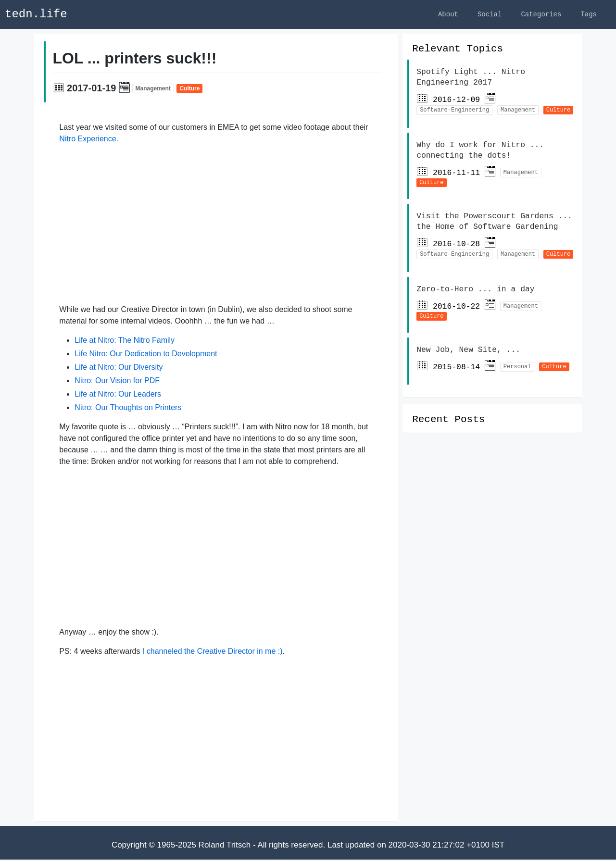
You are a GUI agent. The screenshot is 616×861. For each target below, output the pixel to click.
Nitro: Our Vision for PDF (117, 382)
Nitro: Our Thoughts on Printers (128, 409)
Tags (589, 14)
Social (490, 14)
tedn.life (36, 14)
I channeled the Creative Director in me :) (213, 653)
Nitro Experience (88, 140)
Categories (541, 14)
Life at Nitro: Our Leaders (118, 395)
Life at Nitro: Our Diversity (119, 368)
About (448, 14)
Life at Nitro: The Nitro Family (125, 342)
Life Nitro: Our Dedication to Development (146, 355)
